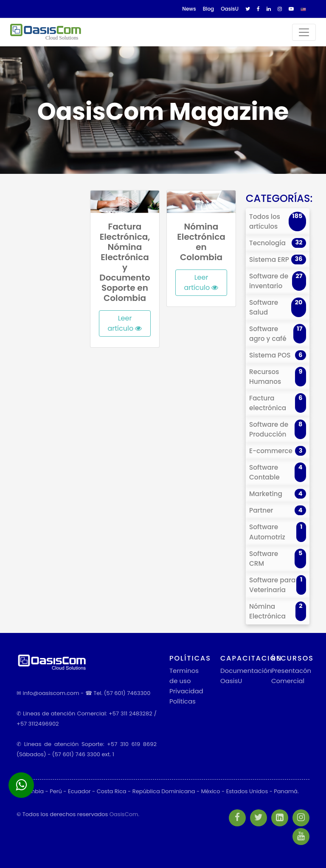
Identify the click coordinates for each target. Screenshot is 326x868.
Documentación (246, 671)
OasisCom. (124, 814)
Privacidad (186, 691)
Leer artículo (125, 323)
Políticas (183, 701)
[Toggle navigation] (304, 32)
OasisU (231, 681)
